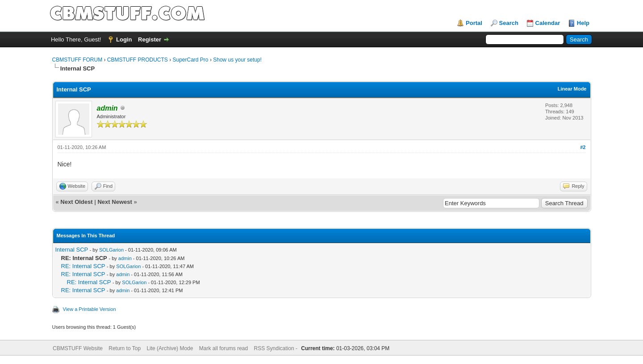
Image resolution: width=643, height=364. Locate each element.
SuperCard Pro (191, 60)
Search (509, 23)
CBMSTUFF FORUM (77, 60)
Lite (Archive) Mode (170, 348)
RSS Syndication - (277, 348)
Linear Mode (572, 89)
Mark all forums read (223, 348)
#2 (583, 147)
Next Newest (115, 202)
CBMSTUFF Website (78, 348)
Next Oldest (76, 202)
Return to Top (125, 348)
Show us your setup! (237, 60)
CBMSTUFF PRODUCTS (138, 60)
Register (150, 39)
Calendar (548, 23)
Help (583, 23)
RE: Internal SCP (83, 266)
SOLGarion (111, 250)
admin (125, 258)
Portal (474, 23)
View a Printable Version (90, 309)
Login (124, 39)
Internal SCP (72, 250)
